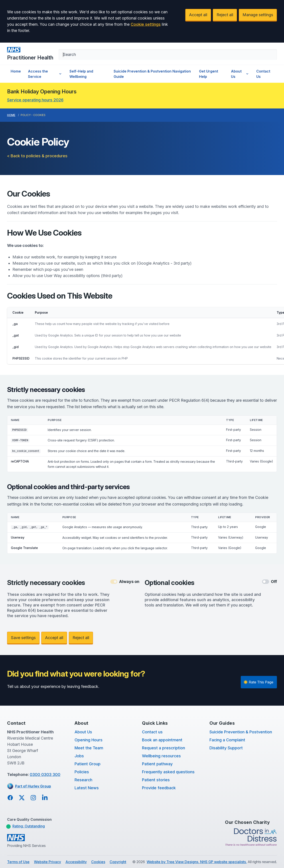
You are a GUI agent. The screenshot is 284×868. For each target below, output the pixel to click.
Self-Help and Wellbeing (81, 74)
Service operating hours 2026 (35, 100)
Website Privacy (47, 862)
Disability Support (226, 748)
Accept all (198, 15)
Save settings (23, 638)
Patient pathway (157, 764)
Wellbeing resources (161, 756)
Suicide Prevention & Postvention (241, 732)
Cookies (98, 862)
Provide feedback (159, 788)
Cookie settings (146, 24)
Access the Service (45, 74)
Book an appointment (162, 740)
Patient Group (88, 764)
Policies (82, 772)
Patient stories (156, 780)
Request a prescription (164, 748)
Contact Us (263, 74)
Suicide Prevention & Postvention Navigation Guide (152, 74)
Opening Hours (89, 740)
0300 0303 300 (45, 775)
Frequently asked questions (168, 772)
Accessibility (76, 862)
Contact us (152, 732)
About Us (240, 74)
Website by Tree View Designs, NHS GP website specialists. (197, 862)
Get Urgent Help (209, 74)
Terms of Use (18, 862)
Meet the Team (89, 748)
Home (16, 71)
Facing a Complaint (227, 740)
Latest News (87, 788)
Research (83, 780)
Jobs (79, 756)
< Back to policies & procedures (37, 156)
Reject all (225, 15)
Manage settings (258, 15)
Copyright (118, 862)
